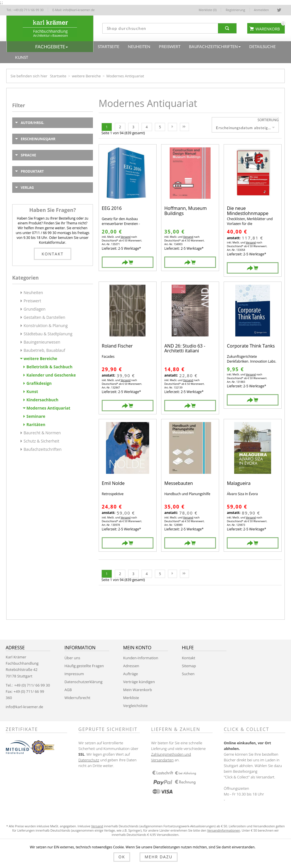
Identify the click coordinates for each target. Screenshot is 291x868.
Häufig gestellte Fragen (84, 666)
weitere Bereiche (86, 76)
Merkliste (131, 698)
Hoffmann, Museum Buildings (185, 211)
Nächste (172, 127)
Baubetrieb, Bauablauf (44, 350)
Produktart (32, 171)
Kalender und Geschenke (51, 375)
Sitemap (189, 666)
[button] (50, 47)
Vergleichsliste (135, 706)
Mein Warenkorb (137, 690)
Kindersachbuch (42, 400)
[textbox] (159, 28)
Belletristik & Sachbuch (49, 367)
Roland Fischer (117, 346)
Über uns (72, 658)
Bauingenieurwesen (42, 342)
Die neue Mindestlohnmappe (248, 211)
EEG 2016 (112, 209)
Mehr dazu (156, 857)
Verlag (27, 188)
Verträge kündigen (139, 682)
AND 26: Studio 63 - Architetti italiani (185, 349)
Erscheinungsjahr (38, 139)
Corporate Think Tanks (251, 346)
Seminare (36, 416)
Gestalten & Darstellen (44, 317)
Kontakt (53, 254)
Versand (125, 237)
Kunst (32, 391)
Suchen (188, 674)
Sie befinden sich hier (29, 76)
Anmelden (262, 10)
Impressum (74, 674)
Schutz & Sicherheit (41, 441)
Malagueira (239, 484)
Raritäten (36, 424)
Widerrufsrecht (77, 698)
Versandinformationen (224, 830)
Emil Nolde (113, 484)
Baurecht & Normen (42, 433)
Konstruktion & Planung (46, 325)
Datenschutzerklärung (84, 682)
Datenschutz (89, 760)
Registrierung (235, 10)
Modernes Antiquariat (48, 408)
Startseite (58, 76)
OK (125, 857)
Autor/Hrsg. (33, 123)
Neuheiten (33, 293)
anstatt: (233, 238)
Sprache (28, 155)
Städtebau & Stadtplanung (48, 334)
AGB (68, 690)
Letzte (184, 127)
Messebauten (179, 484)
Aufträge (130, 674)
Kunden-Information (141, 658)
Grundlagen (35, 309)
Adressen (131, 666)
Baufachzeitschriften (43, 449)
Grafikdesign (39, 383)
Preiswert (32, 301)
